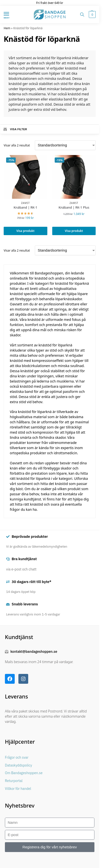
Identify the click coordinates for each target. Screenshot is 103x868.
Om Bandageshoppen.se (24, 773)
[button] (92, 14)
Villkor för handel (18, 789)
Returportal (14, 781)
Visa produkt (26, 231)
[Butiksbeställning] (65, 145)
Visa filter (15, 129)
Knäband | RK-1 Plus (74, 208)
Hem (7, 28)
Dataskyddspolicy (19, 765)
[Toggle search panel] (82, 14)
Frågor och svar (17, 757)
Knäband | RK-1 (26, 208)
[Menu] (11, 14)
